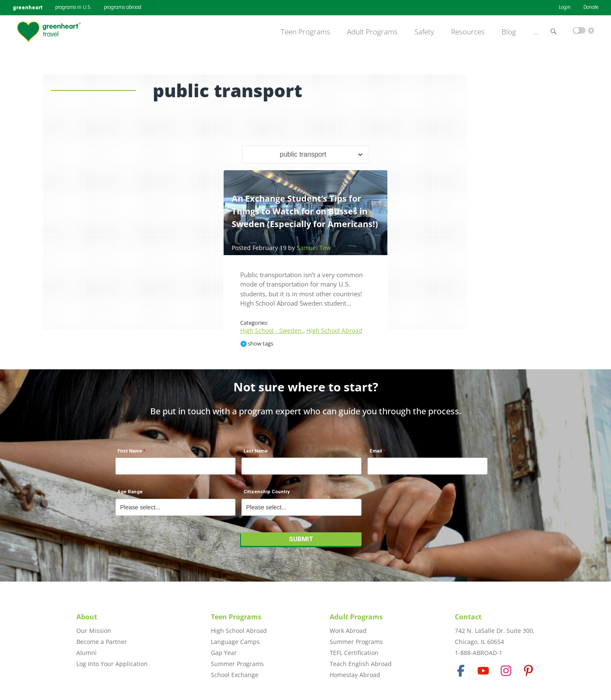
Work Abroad (348, 631)
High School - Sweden (272, 330)
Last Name (256, 451)
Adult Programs (372, 32)
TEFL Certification (354, 653)
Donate (591, 8)
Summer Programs (237, 664)
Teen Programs (305, 32)
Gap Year (224, 653)
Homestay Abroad (355, 675)
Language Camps (235, 642)
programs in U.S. (73, 8)
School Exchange (235, 675)
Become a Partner (102, 642)
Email (376, 451)
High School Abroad (334, 330)
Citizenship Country (267, 492)
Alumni (87, 653)
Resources (468, 32)
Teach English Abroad (361, 664)
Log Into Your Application (112, 664)
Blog (509, 32)
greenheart (28, 7)
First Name (130, 451)
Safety (424, 32)
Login (565, 8)
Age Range (130, 492)
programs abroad (123, 8)
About (87, 617)
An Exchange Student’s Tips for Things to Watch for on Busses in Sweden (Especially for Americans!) (305, 211)
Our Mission (94, 631)
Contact (468, 617)
